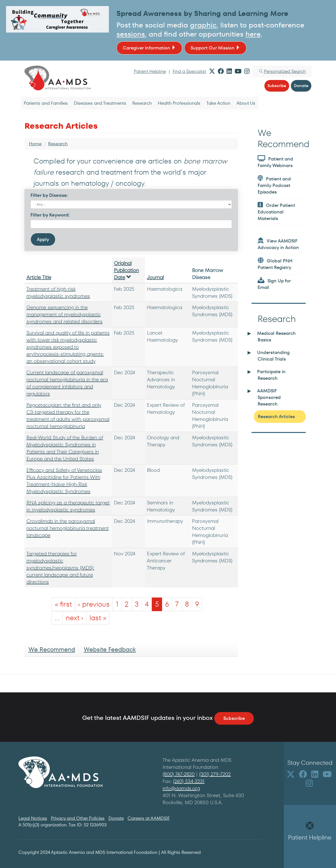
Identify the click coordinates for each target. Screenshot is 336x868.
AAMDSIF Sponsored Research (269, 397)
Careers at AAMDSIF (149, 818)
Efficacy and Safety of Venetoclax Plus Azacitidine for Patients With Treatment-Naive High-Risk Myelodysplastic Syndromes (64, 481)
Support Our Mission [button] (215, 48)
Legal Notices (33, 818)
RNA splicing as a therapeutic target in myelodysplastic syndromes (68, 506)
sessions (131, 34)
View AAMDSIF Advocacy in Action (278, 244)
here (253, 34)
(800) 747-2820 (179, 774)
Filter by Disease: (49, 195)
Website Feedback (110, 649)
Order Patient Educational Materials (276, 212)
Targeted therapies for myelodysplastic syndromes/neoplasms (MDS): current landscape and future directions (60, 568)
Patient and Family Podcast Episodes (274, 185)
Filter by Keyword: (50, 215)
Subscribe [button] (277, 86)
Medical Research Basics (276, 336)
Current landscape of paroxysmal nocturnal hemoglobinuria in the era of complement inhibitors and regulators (67, 383)
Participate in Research (271, 375)
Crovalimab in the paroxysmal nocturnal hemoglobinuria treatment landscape (68, 528)
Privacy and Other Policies (78, 818)
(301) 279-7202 (215, 774)
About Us (246, 103)
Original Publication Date (126, 270)
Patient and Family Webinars (275, 162)
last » (98, 618)
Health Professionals (179, 103)
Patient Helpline (150, 71)
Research (142, 103)
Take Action (218, 103)
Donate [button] (301, 86)
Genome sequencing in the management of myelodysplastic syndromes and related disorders (65, 314)
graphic (203, 25)
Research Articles (276, 416)
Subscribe (234, 718)
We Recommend (52, 649)
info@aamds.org (181, 788)
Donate (116, 818)
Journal (155, 277)
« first (63, 604)
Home (35, 144)
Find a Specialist (189, 71)
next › (74, 618)
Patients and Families (46, 103)
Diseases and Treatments (100, 103)
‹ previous (94, 604)
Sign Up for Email (274, 284)
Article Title (39, 277)
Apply (43, 239)
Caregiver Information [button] (149, 48)
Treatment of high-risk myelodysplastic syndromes (58, 292)
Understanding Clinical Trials (273, 356)
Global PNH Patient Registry (275, 264)
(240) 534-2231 (189, 781)
